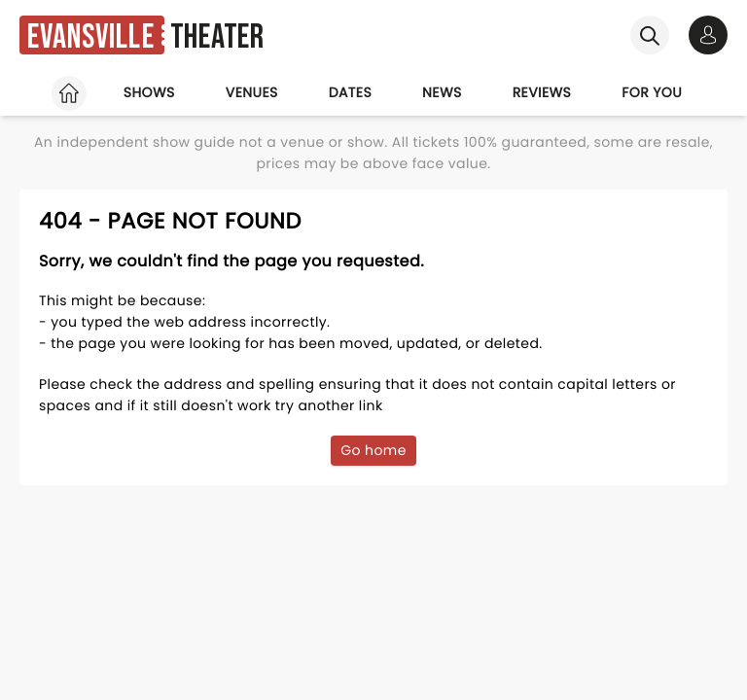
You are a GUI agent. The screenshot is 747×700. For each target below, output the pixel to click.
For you (652, 92)
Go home (373, 450)
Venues (252, 92)
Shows (149, 92)
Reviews (542, 92)
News (442, 92)
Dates (350, 92)
